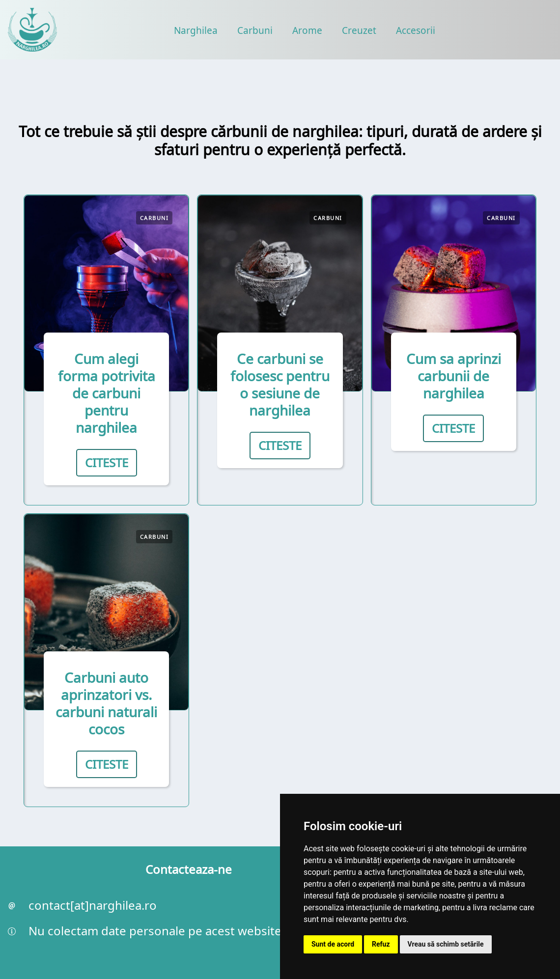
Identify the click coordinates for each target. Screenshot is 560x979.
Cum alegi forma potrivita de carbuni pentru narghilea (107, 393)
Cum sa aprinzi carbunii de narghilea (454, 376)
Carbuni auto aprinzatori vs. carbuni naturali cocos (106, 703)
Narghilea (196, 30)
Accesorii (416, 30)
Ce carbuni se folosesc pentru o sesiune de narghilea (280, 384)
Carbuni (255, 30)
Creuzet (359, 30)
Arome (307, 30)
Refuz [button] (381, 944)
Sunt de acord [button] (333, 944)
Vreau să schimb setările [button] (446, 944)
